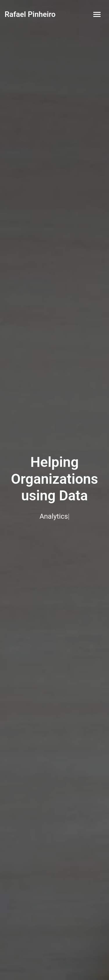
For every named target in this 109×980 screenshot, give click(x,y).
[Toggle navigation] (97, 14)
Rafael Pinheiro (30, 14)
